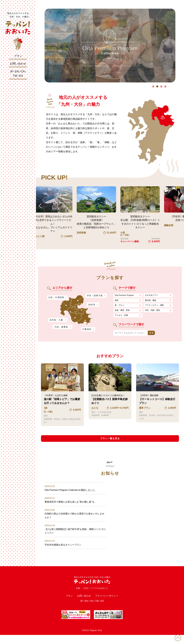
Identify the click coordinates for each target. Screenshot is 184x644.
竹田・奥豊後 (63, 327)
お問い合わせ (18, 64)
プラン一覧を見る (110, 441)
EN (17, 71)
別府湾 (93, 305)
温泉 (117, 301)
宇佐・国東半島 (96, 296)
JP (11, 71)
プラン (18, 56)
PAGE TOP (177, 637)
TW (15, 76)
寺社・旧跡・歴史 (154, 312)
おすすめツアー (153, 295)
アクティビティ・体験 (156, 306)
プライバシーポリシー (109, 604)
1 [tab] (153, 86)
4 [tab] (165, 86)
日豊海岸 (88, 329)
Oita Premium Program (126, 295)
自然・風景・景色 (123, 312)
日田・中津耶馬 (55, 298)
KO (21, 76)
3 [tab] (161, 86)
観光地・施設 (152, 301)
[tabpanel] (110, 46)
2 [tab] (157, 86)
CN (23, 71)
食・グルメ (120, 306)
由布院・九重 (58, 320)
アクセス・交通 (122, 317)
